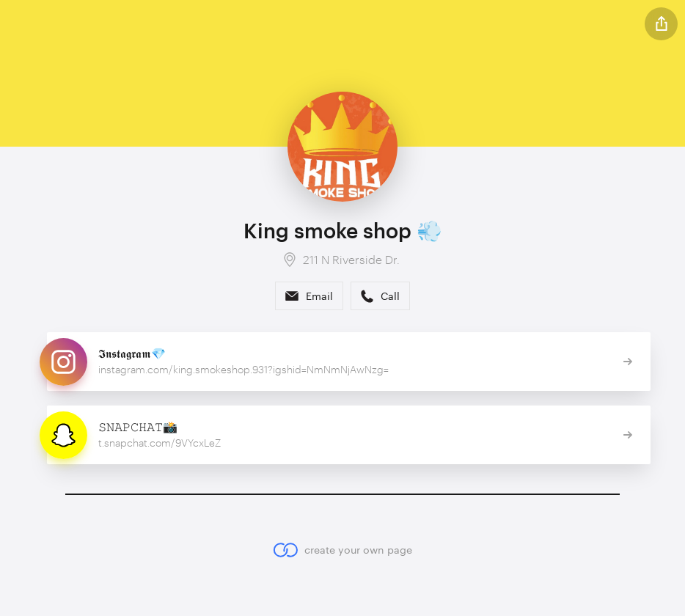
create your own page (342, 550)
